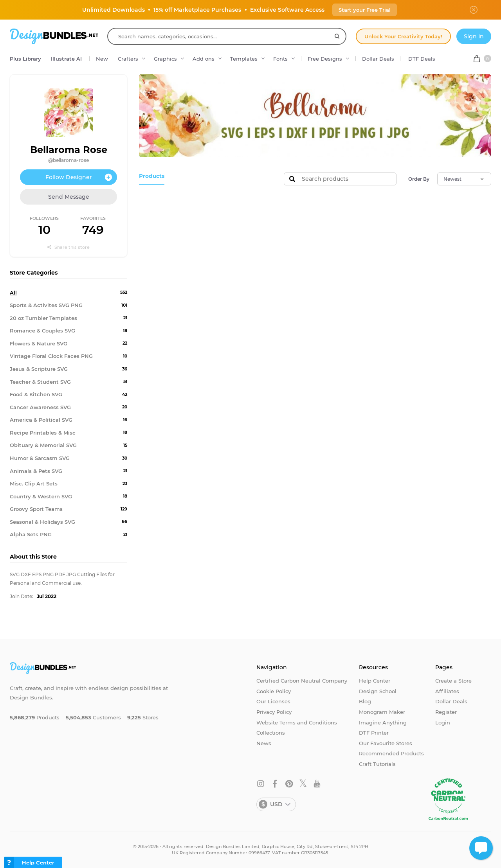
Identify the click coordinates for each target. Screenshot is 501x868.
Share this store (68, 247)
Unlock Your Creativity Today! (403, 36)
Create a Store (453, 681)
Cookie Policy (274, 691)
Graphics (165, 59)
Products (151, 176)
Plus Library (25, 59)
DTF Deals (422, 59)
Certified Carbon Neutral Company (302, 681)
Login (443, 722)
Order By (419, 179)
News (264, 743)
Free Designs (325, 59)
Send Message (69, 197)
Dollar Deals (378, 59)
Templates (244, 59)
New (102, 59)
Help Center (375, 681)
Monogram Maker (382, 712)
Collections (271, 733)
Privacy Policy (274, 712)
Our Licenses (273, 701)
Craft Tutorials (377, 764)
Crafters (128, 59)
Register (446, 712)
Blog (365, 701)
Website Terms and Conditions (297, 722)
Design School (378, 691)
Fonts (280, 59)
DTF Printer (374, 733)
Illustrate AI (66, 59)
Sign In (474, 36)
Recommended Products (391, 753)
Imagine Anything (383, 722)
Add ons (204, 59)
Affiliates (447, 691)
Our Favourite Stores (386, 743)
